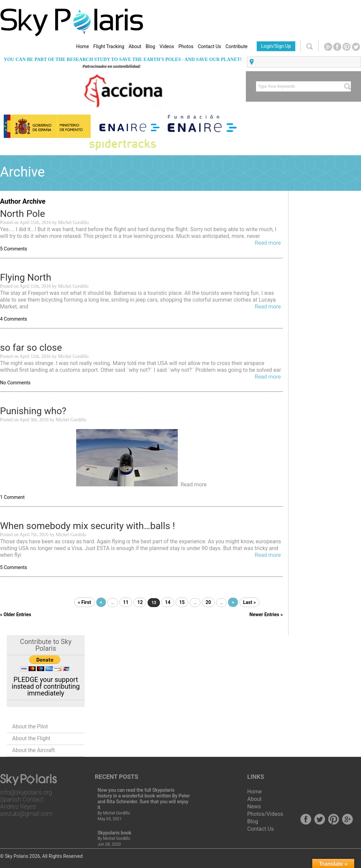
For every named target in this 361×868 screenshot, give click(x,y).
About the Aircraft (34, 750)
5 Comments (14, 249)
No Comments (15, 383)
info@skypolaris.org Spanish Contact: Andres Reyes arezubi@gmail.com (26, 803)
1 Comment (12, 497)
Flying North (26, 277)
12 (140, 602)
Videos (167, 46)
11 (126, 602)
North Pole (23, 214)
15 (182, 602)
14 (168, 602)
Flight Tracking (109, 46)
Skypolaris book (114, 833)
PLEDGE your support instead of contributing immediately (46, 686)
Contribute (237, 46)
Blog (150, 46)
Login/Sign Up (276, 46)
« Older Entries (16, 614)
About (135, 46)
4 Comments (14, 319)
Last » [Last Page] (249, 602)
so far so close (31, 348)
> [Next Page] (233, 602)
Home (83, 46)
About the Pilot (30, 726)
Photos (186, 46)
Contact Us (209, 46)
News (254, 806)
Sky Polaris (16, 856)
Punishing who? (33, 411)
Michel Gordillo (116, 813)
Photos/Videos (265, 814)
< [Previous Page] (101, 602)
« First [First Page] (84, 602)
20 (208, 602)
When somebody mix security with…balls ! (88, 526)
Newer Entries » (266, 614)
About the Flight (31, 738)
